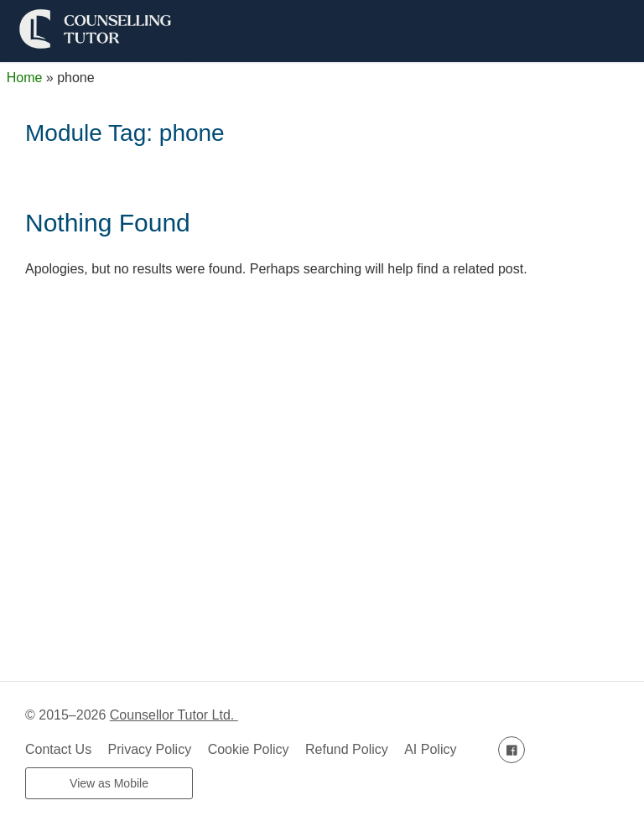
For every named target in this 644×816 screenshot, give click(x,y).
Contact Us (58, 749)
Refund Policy (347, 749)
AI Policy (430, 749)
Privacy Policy (150, 749)
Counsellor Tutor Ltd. (174, 715)
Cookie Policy (249, 749)
